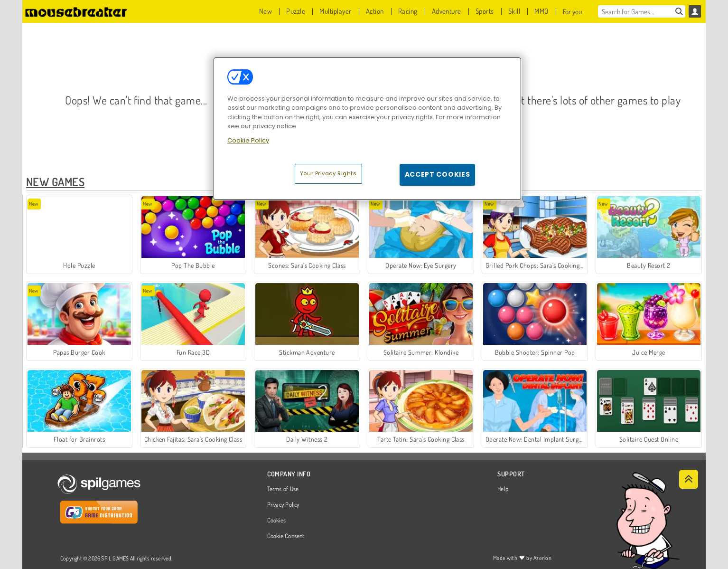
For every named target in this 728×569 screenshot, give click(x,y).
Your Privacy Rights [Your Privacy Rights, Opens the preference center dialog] (328, 173)
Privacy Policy (283, 505)
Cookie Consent (286, 536)
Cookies (277, 521)
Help (503, 489)
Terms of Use (283, 489)
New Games (55, 182)
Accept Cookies (438, 174)
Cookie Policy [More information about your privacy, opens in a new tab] (248, 140)
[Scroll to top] (689, 479)
